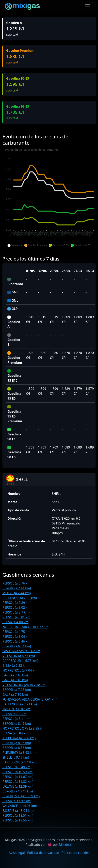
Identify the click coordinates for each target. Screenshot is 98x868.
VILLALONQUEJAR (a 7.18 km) (24, 685)
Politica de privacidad (43, 853)
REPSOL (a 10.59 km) (18, 772)
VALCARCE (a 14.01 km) (20, 806)
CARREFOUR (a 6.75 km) (20, 661)
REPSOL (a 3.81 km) (17, 617)
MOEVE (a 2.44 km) (17, 593)
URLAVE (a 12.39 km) (18, 786)
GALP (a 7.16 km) (15, 675)
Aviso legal (17, 853)
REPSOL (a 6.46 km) (17, 641)
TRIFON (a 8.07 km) (17, 709)
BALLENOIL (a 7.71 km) (20, 704)
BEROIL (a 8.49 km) (17, 724)
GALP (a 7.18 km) (15, 680)
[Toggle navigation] (88, 6)
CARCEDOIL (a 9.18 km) (20, 762)
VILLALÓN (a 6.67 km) (19, 656)
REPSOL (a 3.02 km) (17, 607)
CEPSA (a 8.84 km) (16, 733)
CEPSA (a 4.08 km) (16, 622)
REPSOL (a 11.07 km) (18, 777)
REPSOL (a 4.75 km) (17, 632)
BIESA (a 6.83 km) (15, 666)
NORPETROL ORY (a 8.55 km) (24, 728)
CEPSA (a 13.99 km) (17, 801)
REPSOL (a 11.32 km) (18, 782)
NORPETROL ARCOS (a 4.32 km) (26, 627)
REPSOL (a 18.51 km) (18, 815)
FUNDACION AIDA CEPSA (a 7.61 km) (30, 699)
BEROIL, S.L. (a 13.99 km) (21, 796)
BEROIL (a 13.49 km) (18, 791)
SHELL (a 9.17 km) (16, 757)
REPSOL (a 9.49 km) (17, 767)
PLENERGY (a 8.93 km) (19, 753)
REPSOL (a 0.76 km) (17, 583)
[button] (15, 245)
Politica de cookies (76, 853)
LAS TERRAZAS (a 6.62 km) (22, 651)
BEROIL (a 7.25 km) (17, 690)
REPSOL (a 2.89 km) (17, 603)
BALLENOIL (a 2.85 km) (20, 598)
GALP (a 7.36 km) (15, 695)
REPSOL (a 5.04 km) (17, 636)
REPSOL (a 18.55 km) (18, 820)
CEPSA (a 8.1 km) (15, 714)
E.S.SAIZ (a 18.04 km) (18, 811)
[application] (49, 198)
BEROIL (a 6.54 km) (17, 646)
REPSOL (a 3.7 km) (16, 612)
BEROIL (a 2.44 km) (17, 588)
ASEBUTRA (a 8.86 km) (19, 738)
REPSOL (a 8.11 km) (17, 719)
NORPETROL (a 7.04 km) (20, 670)
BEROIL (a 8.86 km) (17, 743)
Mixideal (65, 845)
